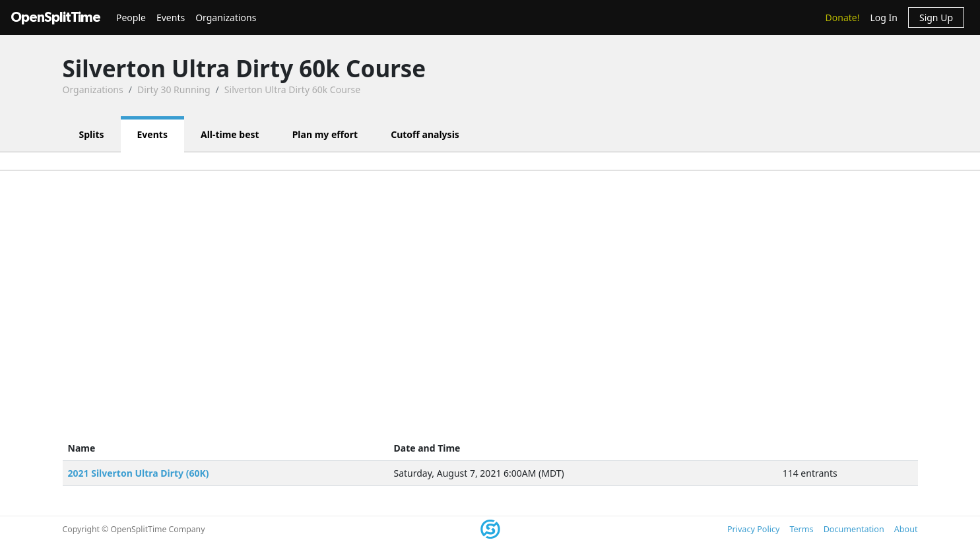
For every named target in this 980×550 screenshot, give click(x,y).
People (131, 17)
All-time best (230, 134)
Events (171, 17)
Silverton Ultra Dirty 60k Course (292, 89)
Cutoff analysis (425, 134)
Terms (801, 529)
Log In (883, 17)
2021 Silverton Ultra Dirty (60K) (139, 473)
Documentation (854, 529)
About (906, 529)
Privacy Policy (753, 529)
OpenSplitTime (55, 17)
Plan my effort (325, 134)
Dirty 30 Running (174, 89)
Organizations (226, 17)
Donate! (843, 17)
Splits (92, 134)
